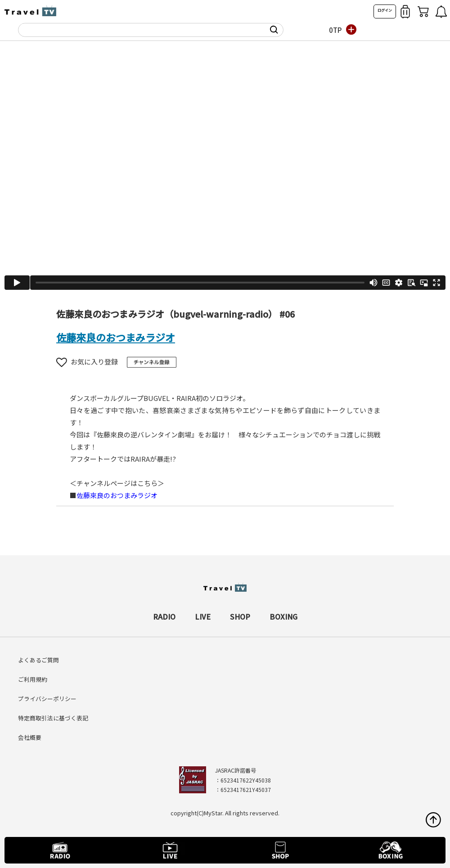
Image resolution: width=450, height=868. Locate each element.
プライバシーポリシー (47, 699)
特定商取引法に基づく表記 (53, 718)
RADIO (164, 616)
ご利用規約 (33, 679)
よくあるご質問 (38, 660)
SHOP (240, 616)
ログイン (385, 10)
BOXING (283, 616)
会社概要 (30, 737)
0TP (335, 30)
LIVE (203, 616)
